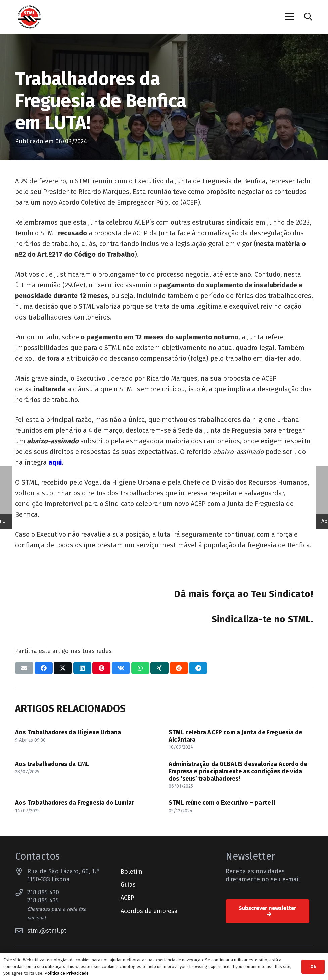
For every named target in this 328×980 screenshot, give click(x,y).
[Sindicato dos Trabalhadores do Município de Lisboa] (29, 17)
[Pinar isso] (101, 668)
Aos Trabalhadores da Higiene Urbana (68, 732)
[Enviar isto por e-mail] (24, 668)
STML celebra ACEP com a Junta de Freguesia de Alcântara (235, 736)
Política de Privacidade (66, 973)
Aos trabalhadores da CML (52, 764)
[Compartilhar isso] (44, 668)
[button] (308, 17)
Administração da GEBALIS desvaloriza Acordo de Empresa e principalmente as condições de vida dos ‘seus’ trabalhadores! (238, 771)
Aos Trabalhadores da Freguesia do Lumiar (75, 803)
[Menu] (290, 17)
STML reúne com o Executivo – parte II (222, 803)
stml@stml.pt (47, 931)
